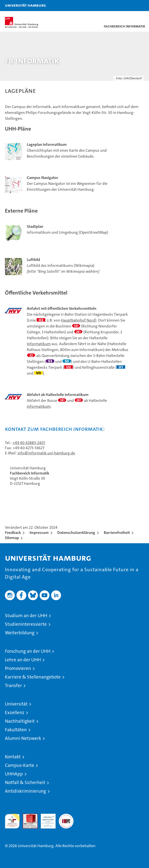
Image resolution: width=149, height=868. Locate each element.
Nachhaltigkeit (20, 721)
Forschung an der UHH (28, 651)
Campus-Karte (20, 765)
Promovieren (18, 668)
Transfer (13, 685)
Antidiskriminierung (25, 791)
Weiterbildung (20, 633)
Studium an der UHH (26, 616)
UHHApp (14, 774)
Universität (16, 704)
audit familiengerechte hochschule (12, 821)
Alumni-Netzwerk (23, 738)
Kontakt (13, 757)
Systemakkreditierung (66, 816)
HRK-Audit (45, 819)
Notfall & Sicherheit (25, 782)
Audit (28, 816)
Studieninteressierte (26, 624)
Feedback (13, 533)
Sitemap (12, 538)
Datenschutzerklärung (76, 533)
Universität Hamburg (25, 5)
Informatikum (39, 344)
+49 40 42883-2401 (29, 443)
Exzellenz (15, 712)
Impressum (39, 533)
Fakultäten (16, 730)
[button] (130, 6)
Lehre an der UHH (23, 660)
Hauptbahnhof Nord (78, 320)
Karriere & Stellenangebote (33, 677)
